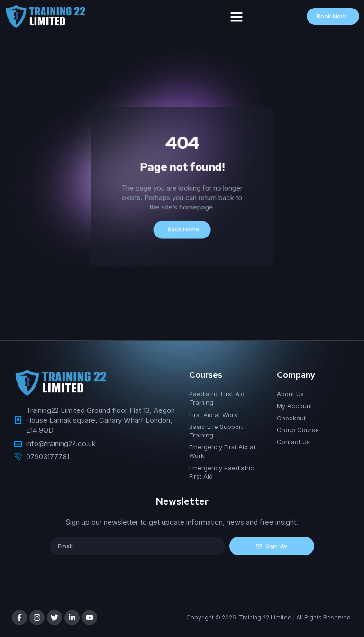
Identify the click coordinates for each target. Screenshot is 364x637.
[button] (237, 17)
